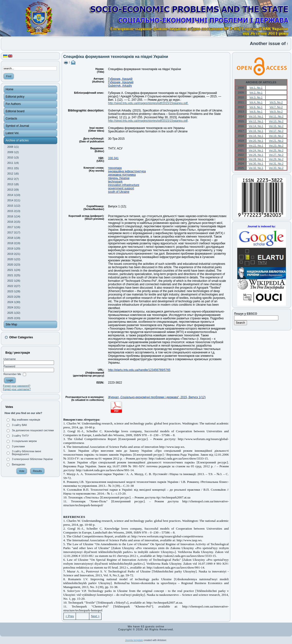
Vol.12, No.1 (256, 121)
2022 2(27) (14, 286)
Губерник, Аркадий (121, 82)
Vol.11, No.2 (276, 116)
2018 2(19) (14, 243)
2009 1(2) (13, 152)
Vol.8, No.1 (256, 111)
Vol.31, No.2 (276, 164)
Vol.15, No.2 (276, 126)
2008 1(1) (13, 147)
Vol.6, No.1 (256, 107)
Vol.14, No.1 (256, 126)
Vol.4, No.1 (256, 102)
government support (121, 188)
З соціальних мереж (24, 441)
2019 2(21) (14, 254)
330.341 (113, 158)
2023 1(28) (14, 291)
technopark (115, 182)
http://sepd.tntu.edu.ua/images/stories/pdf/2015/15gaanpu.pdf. (148, 103)
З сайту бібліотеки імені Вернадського (27, 453)
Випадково (19, 464)
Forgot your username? (17, 389)
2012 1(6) (13, 174)
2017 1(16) (14, 227)
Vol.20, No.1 (256, 141)
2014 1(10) (14, 195)
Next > (95, 616)
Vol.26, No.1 (256, 155)
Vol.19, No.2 (276, 136)
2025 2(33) (14, 318)
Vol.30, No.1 (256, 164)
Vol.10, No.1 (256, 116)
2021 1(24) (14, 270)
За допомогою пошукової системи (33, 430)
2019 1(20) (14, 248)
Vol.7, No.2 (276, 107)
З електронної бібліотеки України (32, 459)
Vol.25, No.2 (276, 150)
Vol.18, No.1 (256, 136)
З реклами (18, 446)
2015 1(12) (14, 206)
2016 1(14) (14, 216)
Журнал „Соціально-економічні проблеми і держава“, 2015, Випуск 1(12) (157, 397)
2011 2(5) (13, 168)
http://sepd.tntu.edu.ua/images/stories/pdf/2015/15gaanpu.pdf (148, 121)
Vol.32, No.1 (256, 168)
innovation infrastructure (124, 185)
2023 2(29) (14, 297)
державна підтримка (122, 175)
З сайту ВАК (19, 425)
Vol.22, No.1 (256, 146)
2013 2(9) (13, 190)
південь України (119, 178)
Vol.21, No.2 (276, 141)
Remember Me (12, 374)
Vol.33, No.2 (276, 168)
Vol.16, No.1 (256, 131)
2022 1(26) (14, 281)
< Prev (70, 616)
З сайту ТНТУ (20, 436)
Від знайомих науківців (26, 420)
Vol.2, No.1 (256, 92)
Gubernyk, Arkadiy (120, 86)
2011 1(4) (13, 163)
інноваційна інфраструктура (127, 171)
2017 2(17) (14, 232)
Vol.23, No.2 (276, 146)
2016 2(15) (14, 222)
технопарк (115, 168)
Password (9, 366)
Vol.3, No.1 (256, 97)
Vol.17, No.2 (276, 131)
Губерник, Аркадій (120, 79)
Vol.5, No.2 (276, 102)
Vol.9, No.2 (276, 111)
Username (10, 359)
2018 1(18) (14, 238)
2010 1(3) (13, 157)
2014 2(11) (14, 200)
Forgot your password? (17, 386)
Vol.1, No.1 (256, 88)
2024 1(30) (14, 302)
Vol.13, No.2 (276, 121)
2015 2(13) (14, 211)
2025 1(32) (14, 313)
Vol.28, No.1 (256, 159)
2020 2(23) (14, 265)
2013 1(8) (13, 184)
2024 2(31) (14, 307)
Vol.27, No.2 (276, 155)
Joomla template (134, 640)
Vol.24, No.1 (256, 150)
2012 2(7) (13, 179)
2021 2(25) (14, 275)
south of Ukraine (119, 192)
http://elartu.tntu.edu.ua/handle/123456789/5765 (139, 370)
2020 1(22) (14, 259)
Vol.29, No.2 (276, 159)
